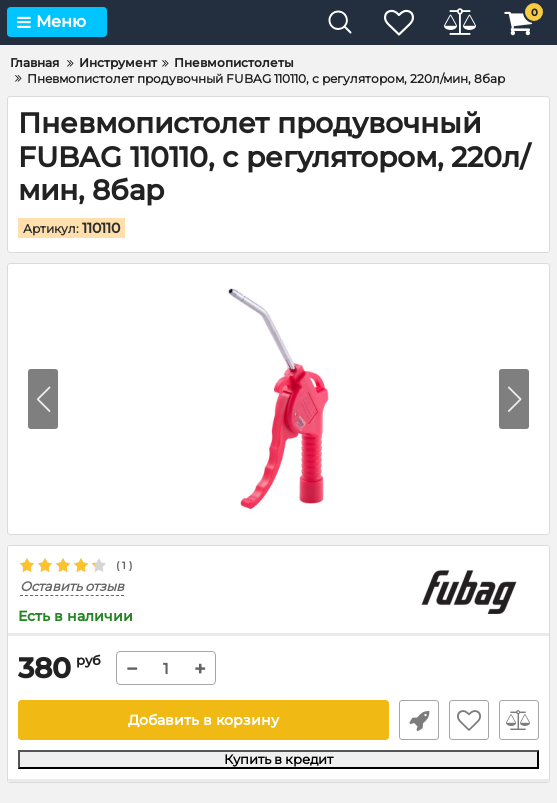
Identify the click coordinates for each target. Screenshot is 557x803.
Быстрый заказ (419, 720)
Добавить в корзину (203, 720)
